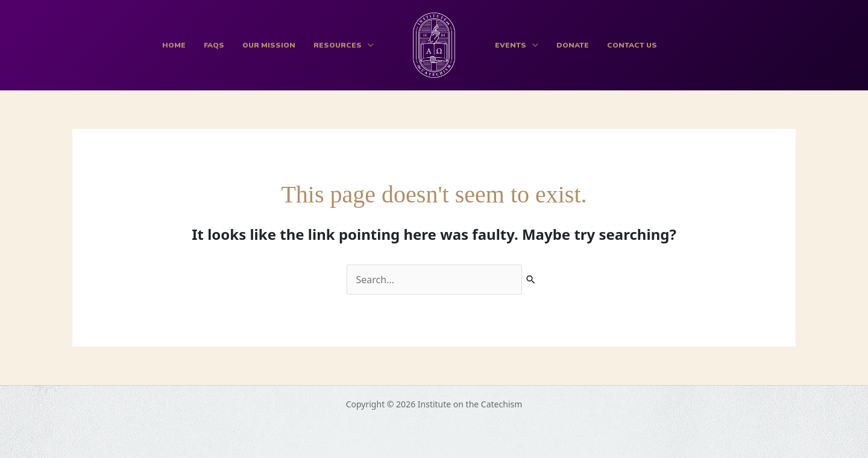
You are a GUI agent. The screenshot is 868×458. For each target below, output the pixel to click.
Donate (573, 45)
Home (174, 45)
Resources (338, 45)
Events (511, 45)
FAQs (214, 45)
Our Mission (269, 45)
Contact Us (632, 45)
